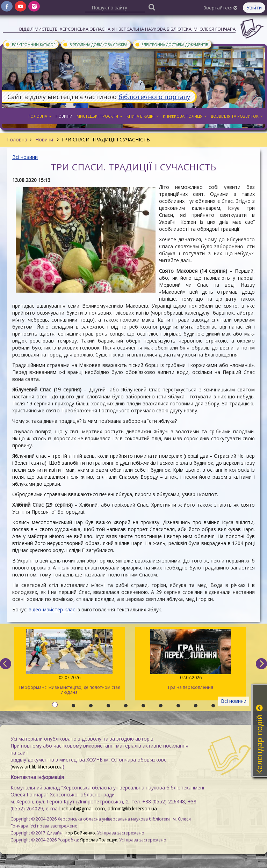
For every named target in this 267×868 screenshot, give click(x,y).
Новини (44, 139)
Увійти (254, 8)
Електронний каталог (30, 44)
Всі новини (25, 157)
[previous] (6, 664)
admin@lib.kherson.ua (132, 808)
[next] (261, 664)
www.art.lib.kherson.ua (37, 767)
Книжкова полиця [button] (185, 116)
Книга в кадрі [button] (143, 116)
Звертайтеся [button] (220, 8)
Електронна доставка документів (171, 44)
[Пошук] (152, 7)
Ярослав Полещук (99, 840)
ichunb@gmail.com (84, 808)
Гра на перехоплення (191, 660)
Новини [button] (64, 116)
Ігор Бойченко (80, 833)
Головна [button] (40, 116)
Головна (17, 139)
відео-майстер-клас (52, 609)
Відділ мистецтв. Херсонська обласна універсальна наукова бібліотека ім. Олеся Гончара (127, 29)
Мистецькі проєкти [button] (99, 116)
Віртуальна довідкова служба (95, 44)
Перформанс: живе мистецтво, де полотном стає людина (69, 662)
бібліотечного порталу (154, 97)
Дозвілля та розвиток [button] (237, 116)
